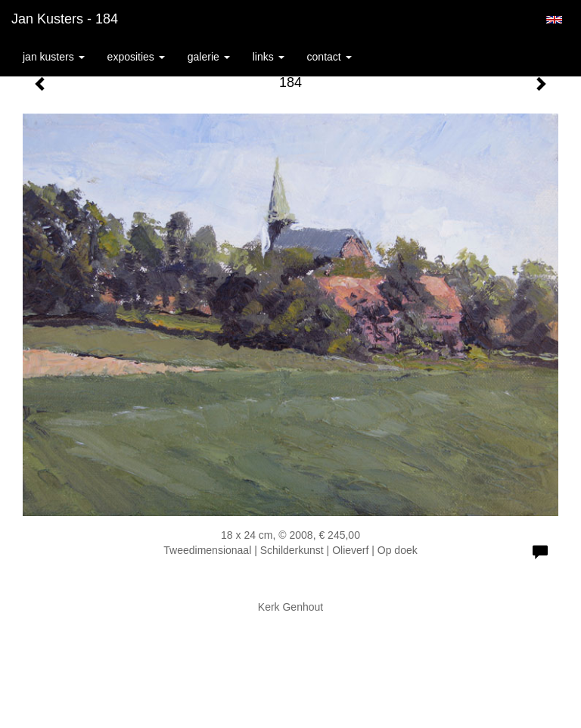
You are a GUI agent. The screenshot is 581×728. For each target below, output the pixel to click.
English (554, 20)
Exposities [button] (136, 57)
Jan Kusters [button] (54, 57)
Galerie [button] (209, 57)
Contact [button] (329, 57)
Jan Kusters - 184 (65, 19)
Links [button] (269, 57)
